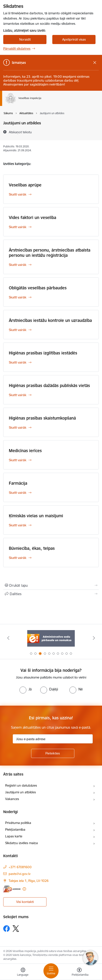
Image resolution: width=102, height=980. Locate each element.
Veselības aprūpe (25, 185)
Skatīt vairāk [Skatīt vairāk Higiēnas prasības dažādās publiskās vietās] (18, 395)
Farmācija (18, 483)
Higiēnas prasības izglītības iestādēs (43, 353)
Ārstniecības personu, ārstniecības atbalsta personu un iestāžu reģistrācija (50, 253)
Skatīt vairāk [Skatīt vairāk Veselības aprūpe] (18, 194)
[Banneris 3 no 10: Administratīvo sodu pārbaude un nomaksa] (51, 638)
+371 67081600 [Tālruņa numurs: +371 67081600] (20, 867)
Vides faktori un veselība (33, 217)
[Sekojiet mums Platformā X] (16, 929)
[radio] (25, 689)
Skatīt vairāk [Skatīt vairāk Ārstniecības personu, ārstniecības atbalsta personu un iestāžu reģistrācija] (18, 265)
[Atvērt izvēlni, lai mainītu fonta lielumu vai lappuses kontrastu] (79, 972)
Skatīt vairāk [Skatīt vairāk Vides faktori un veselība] (18, 227)
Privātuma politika (18, 823)
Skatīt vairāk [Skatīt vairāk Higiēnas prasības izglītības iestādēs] (18, 362)
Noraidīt (25, 39)
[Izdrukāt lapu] (51, 585)
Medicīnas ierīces (25, 451)
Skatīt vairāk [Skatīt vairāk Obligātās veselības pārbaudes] (18, 297)
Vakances (12, 799)
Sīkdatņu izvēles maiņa (22, 843)
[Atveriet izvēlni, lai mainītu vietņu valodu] (23, 972)
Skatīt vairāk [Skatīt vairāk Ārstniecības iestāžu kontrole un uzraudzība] (18, 330)
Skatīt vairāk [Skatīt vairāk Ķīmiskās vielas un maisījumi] (18, 525)
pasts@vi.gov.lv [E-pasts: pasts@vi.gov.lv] (20, 874)
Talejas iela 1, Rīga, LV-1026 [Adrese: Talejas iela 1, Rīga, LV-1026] (29, 881)
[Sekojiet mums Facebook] (6, 929)
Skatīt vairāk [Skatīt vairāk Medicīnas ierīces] (18, 460)
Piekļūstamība (15, 829)
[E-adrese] (12, 889)
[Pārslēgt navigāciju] (51, 971)
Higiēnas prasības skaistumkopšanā (42, 418)
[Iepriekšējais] (8, 638)
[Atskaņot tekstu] (20, 132)
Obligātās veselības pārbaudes (38, 288)
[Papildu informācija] (24, 889)
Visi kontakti (25, 902)
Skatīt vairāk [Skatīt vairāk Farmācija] (18, 493)
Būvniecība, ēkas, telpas (32, 548)
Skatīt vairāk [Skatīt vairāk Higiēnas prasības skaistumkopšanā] (18, 427)
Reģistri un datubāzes (21, 785)
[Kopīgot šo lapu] (51, 594)
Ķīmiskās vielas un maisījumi (36, 516)
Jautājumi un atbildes (21, 792)
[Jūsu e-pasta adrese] (53, 739)
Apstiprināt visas (74, 39)
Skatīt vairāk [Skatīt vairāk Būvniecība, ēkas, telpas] (18, 558)
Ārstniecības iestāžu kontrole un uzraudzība (50, 320)
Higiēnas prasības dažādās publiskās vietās (49, 385)
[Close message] (95, 63)
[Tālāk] (94, 638)
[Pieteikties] (53, 753)
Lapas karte (14, 836)
